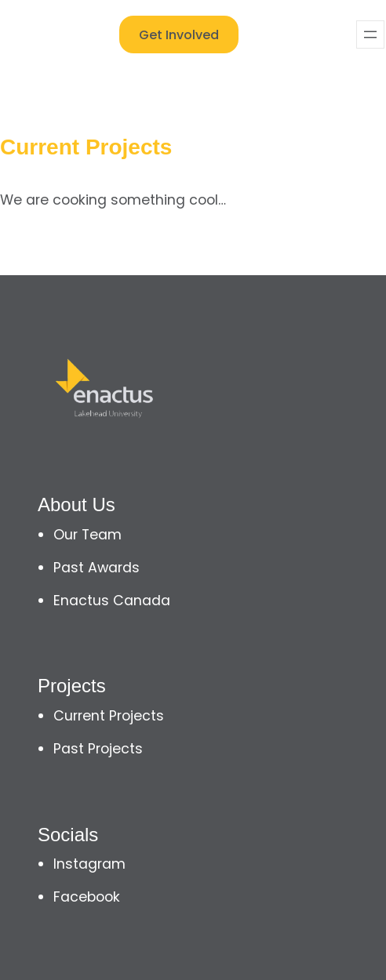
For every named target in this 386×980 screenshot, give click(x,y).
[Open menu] (370, 34)
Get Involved (179, 35)
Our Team (87, 535)
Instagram (89, 864)
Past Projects (98, 749)
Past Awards (96, 568)
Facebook (87, 897)
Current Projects (109, 716)
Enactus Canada (112, 601)
